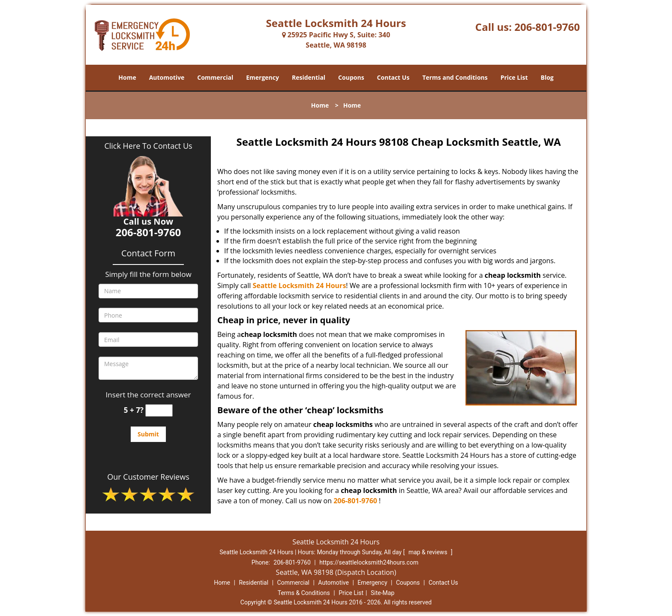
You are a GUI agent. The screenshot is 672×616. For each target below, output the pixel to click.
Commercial (215, 77)
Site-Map (382, 593)
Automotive (167, 77)
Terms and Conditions (455, 77)
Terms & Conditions (304, 593)
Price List (514, 77)
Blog (547, 77)
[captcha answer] (159, 410)
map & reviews (429, 552)
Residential (309, 77)
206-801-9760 (547, 27)
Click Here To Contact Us (148, 146)
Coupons (351, 77)
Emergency (262, 77)
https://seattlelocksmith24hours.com (369, 562)
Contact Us (393, 77)
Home (127, 77)
